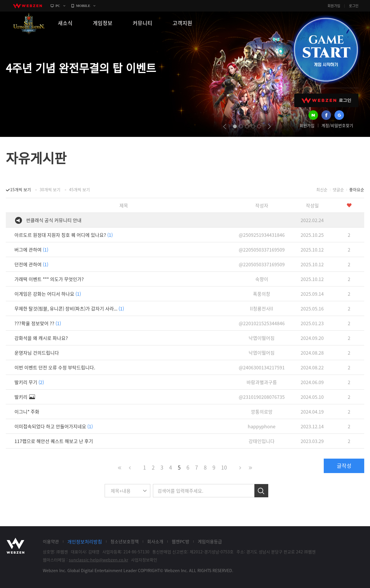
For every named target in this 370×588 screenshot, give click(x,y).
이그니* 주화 (27, 412)
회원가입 (334, 6)
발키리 (25, 397)
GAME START (326, 50)
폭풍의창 (262, 294)
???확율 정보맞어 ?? (38, 323)
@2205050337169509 (262, 250)
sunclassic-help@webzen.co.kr (98, 560)
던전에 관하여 (31, 264)
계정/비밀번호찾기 (337, 125)
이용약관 (51, 542)
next (269, 126)
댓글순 (338, 189)
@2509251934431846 (262, 235)
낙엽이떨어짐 (262, 338)
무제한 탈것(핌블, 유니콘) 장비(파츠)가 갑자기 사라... (69, 308)
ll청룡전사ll (262, 308)
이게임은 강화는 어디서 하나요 (48, 294)
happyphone (262, 426)
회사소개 (155, 542)
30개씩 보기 (50, 189)
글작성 (344, 466)
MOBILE (83, 6)
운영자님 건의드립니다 (37, 353)
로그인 (354, 6)
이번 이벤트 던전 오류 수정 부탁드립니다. (55, 367)
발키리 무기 (29, 382)
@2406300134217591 (262, 367)
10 (224, 467)
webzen (27, 6)
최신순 (322, 189)
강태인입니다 (262, 441)
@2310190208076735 (262, 397)
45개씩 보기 (79, 189)
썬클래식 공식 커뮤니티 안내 (54, 220)
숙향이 (262, 279)
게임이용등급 (210, 542)
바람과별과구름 (262, 382)
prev (225, 126)
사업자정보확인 (144, 560)
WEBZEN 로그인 (326, 100)
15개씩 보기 (21, 189)
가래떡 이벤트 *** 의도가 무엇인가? (49, 279)
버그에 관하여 (31, 250)
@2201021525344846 (262, 323)
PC (58, 6)
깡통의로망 (262, 412)
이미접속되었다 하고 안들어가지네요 (54, 426)
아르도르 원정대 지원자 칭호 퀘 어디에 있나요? (64, 235)
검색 (261, 491)
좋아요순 (357, 189)
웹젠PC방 (181, 542)
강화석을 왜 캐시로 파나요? (41, 338)
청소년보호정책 (125, 542)
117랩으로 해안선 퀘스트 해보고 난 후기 (54, 441)
